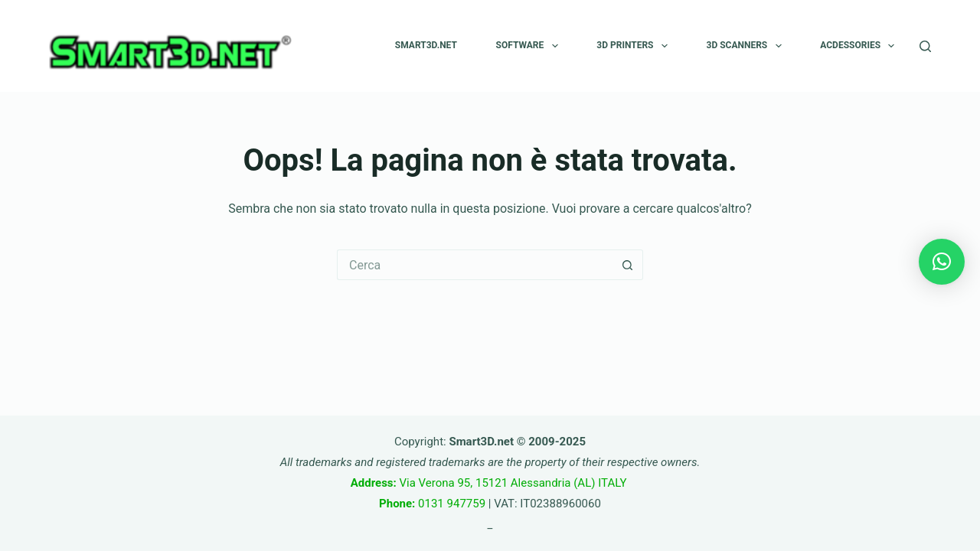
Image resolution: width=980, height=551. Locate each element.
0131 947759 (432, 504)
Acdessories (860, 46)
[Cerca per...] (475, 265)
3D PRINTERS (635, 46)
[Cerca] (925, 46)
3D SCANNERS (747, 46)
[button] (942, 262)
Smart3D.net (426, 45)
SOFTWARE (530, 46)
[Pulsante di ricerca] (628, 265)
